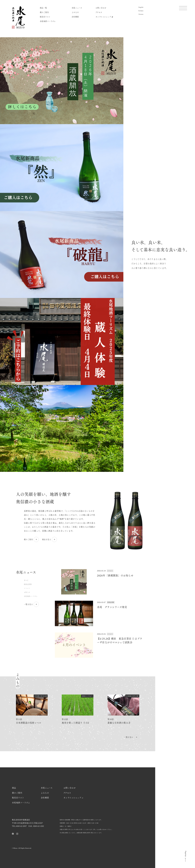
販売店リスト (45, 17)
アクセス (99, 12)
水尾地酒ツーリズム (48, 21)
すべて (26, 580)
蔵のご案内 (44, 12)
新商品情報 (28, 584)
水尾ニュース (77, 8)
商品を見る (50, 539)
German (141, 11)
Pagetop (186, 856)
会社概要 (75, 17)
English (141, 7)
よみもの (75, 12)
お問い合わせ (101, 8)
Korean (141, 14)
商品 (14, 788)
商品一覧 (43, 8)
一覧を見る (32, 604)
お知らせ (27, 592)
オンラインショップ (104, 17)
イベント (27, 588)
